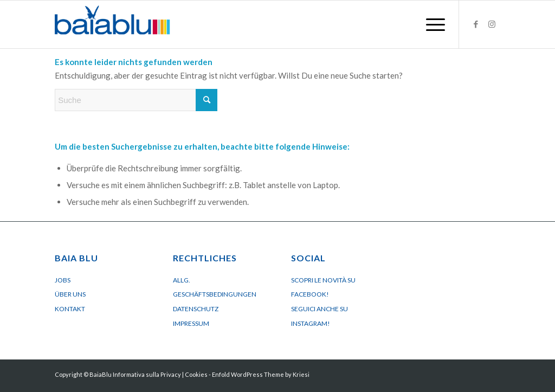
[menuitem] (432, 24)
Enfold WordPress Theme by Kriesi (261, 374)
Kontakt (70, 309)
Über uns (70, 294)
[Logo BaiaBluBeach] (112, 24)
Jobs (63, 280)
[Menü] (432, 24)
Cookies (196, 374)
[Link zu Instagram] (492, 24)
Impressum (191, 323)
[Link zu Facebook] (476, 24)
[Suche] (136, 100)
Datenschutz (196, 309)
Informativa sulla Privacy (147, 374)
